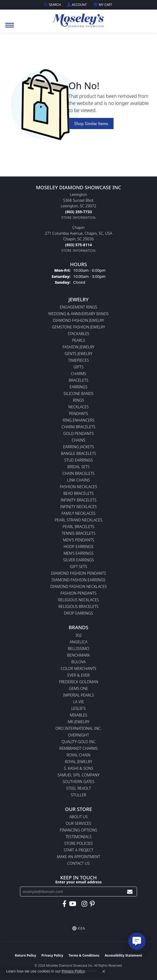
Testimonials (78, 837)
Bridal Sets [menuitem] (78, 467)
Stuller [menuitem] (78, 795)
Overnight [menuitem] (78, 735)
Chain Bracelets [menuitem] (78, 473)
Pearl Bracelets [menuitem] (78, 527)
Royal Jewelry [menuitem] (78, 762)
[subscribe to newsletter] (130, 892)
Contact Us (79, 863)
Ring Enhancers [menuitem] (78, 420)
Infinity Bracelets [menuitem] (78, 500)
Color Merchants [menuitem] (78, 668)
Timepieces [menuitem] (78, 360)
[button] (53, 5)
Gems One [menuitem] (78, 688)
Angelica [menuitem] (78, 642)
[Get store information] (78, 218)
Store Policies (78, 843)
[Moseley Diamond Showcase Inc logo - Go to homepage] (79, 19)
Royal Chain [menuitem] (78, 755)
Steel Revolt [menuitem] (78, 788)
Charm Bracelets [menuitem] (78, 427)
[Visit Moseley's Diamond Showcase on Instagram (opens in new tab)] (84, 904)
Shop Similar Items (91, 123)
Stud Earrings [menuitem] (78, 460)
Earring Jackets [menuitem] (78, 447)
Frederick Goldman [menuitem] (78, 682)
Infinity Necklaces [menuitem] (78, 507)
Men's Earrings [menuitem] (78, 553)
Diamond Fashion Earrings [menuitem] (78, 580)
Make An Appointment (78, 857)
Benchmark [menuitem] (78, 655)
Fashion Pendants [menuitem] (78, 593)
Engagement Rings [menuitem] (79, 307)
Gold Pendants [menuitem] (78, 433)
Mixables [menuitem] (79, 715)
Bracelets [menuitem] (79, 380)
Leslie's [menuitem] (79, 708)
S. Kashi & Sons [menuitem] (78, 768)
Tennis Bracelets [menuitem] (78, 533)
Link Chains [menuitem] (79, 480)
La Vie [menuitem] (78, 702)
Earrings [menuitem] (78, 387)
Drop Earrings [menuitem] (78, 613)
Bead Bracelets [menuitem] (79, 493)
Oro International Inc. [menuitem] (78, 728)
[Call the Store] (78, 212)
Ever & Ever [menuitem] (79, 675)
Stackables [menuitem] (78, 334)
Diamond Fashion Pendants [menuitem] (78, 573)
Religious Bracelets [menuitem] (78, 606)
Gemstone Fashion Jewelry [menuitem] (78, 327)
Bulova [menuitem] (78, 662)
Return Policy (26, 955)
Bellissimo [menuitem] (78, 648)
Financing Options (78, 830)
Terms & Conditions (84, 955)
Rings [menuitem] (79, 400)
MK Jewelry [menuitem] (78, 722)
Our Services (79, 823)
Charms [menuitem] (78, 374)
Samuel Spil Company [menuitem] (79, 775)
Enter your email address (78, 882)
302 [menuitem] (78, 635)
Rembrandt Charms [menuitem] (78, 748)
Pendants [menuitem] (79, 413)
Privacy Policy (52, 955)
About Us (78, 817)
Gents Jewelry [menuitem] (78, 354)
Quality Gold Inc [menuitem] (79, 742)
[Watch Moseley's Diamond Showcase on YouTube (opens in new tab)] (73, 904)
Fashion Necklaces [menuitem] (78, 487)
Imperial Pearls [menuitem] (79, 695)
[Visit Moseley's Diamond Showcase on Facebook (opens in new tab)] (64, 904)
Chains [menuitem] (78, 440)
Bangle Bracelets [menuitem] (79, 453)
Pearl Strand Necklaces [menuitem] (78, 520)
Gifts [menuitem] (79, 367)
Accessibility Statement (123, 955)
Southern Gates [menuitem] (79, 782)
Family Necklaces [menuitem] (79, 513)
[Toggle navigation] (10, 28)
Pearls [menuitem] (78, 340)
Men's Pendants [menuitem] (78, 540)
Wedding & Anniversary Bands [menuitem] (78, 314)
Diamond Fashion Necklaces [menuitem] (79, 586)
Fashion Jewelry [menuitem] (79, 347)
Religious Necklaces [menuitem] (78, 600)
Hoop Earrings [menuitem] (79, 547)
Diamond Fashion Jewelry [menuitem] (78, 320)
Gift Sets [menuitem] (78, 567)
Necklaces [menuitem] (78, 407)
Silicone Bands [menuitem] (78, 394)
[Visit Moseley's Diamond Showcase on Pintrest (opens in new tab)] (92, 904)
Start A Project (78, 850)
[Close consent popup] (104, 971)
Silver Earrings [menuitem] (78, 560)
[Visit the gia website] (79, 928)
